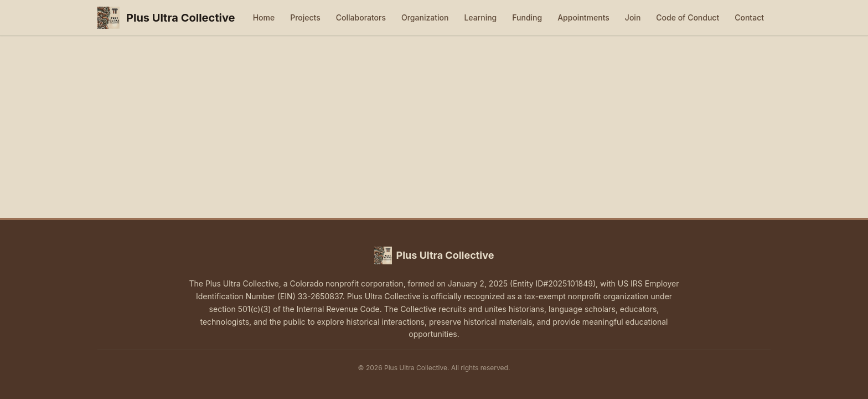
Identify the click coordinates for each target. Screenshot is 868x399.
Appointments (583, 17)
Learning (480, 17)
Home (264, 17)
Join (633, 17)
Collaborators (361, 17)
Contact (749, 17)
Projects (305, 17)
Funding (527, 17)
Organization (425, 17)
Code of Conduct (688, 17)
